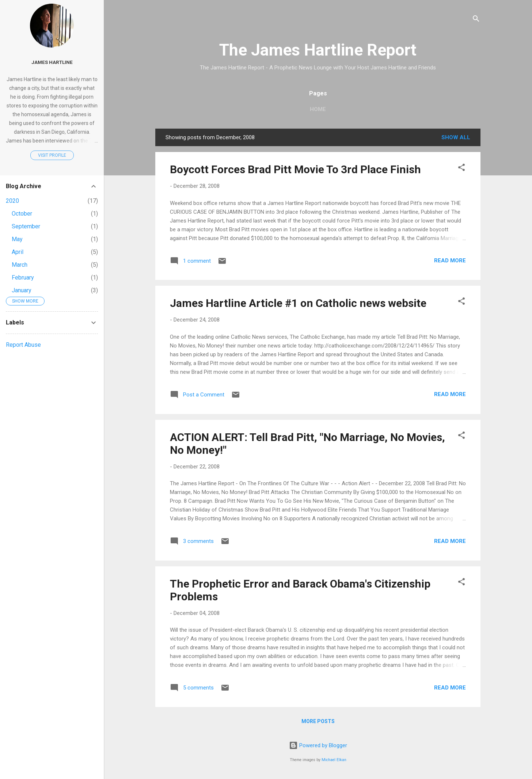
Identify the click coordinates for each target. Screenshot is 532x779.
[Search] (476, 20)
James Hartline (52, 62)
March (20, 265)
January (22, 290)
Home (318, 109)
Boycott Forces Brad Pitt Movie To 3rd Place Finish (295, 169)
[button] (461, 169)
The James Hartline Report (318, 50)
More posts (318, 721)
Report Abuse (23, 345)
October (22, 214)
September (26, 226)
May (17, 239)
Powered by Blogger (318, 745)
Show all (456, 137)
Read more (450, 261)
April (18, 252)
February (23, 278)
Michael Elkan (334, 760)
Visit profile (52, 155)
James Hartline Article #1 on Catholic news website (298, 303)
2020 (12, 201)
